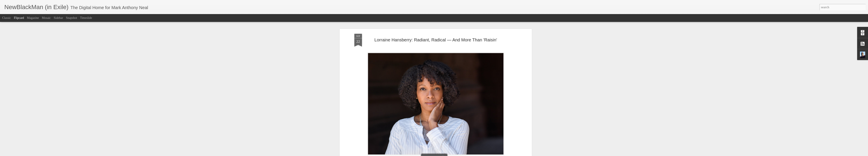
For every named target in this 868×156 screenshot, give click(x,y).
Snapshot (72, 18)
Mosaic (46, 18)
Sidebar (58, 18)
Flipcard (19, 18)
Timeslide (86, 18)
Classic (7, 18)
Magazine (33, 18)
